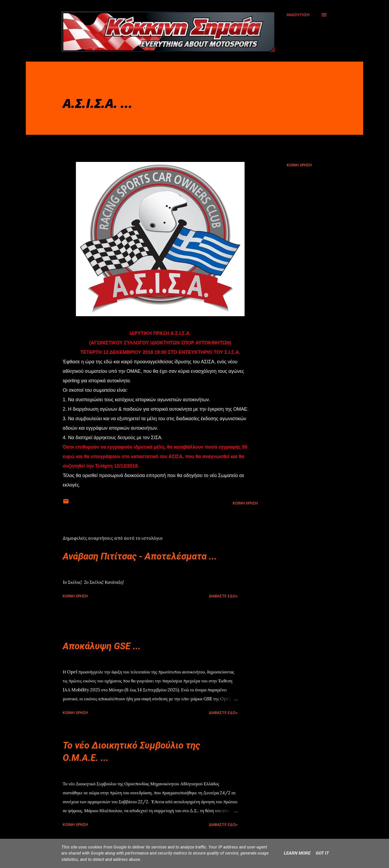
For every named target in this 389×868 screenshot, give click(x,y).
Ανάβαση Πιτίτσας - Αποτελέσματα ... (140, 556)
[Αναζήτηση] (298, 15)
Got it (322, 853)
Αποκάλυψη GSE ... (102, 646)
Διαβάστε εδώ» (223, 596)
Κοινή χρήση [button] (299, 165)
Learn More (297, 853)
